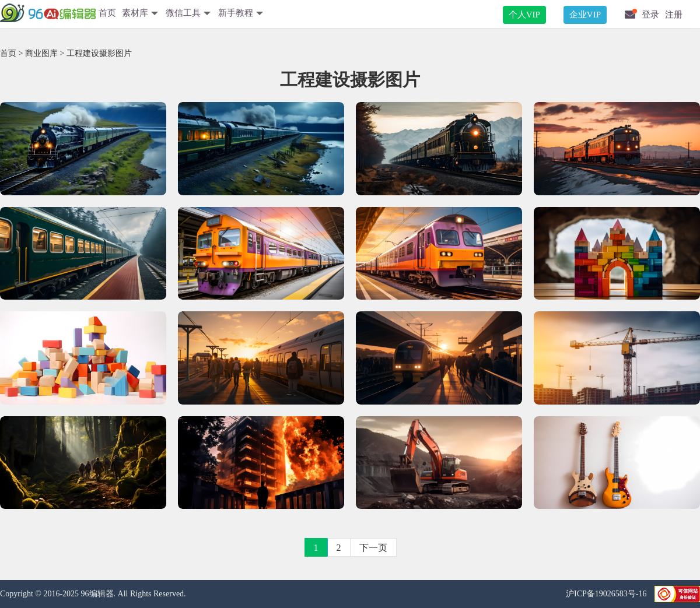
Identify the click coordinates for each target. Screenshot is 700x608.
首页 (107, 13)
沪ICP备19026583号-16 (607, 594)
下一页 (373, 548)
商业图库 (41, 53)
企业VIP (585, 15)
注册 (674, 15)
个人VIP (524, 15)
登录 (650, 15)
